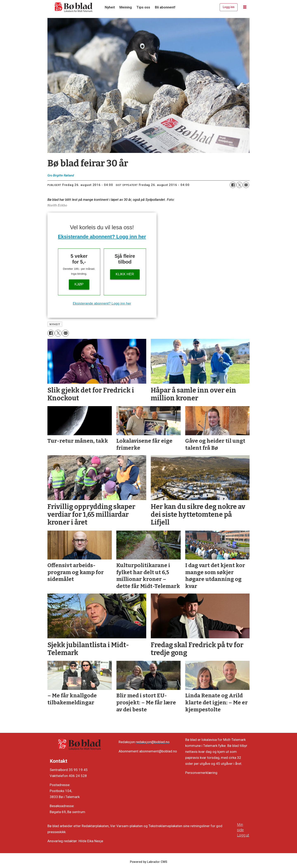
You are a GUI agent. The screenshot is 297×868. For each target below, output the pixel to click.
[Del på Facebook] (233, 185)
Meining (126, 7)
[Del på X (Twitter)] (239, 185)
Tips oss (143, 7)
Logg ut (243, 835)
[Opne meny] (245, 7)
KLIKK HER (125, 274)
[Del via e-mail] (246, 185)
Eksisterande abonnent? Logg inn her (102, 237)
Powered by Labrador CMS (149, 862)
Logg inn (229, 7)
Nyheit (110, 7)
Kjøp (79, 284)
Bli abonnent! (165, 7)
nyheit (55, 324)
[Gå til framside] (74, 7)
